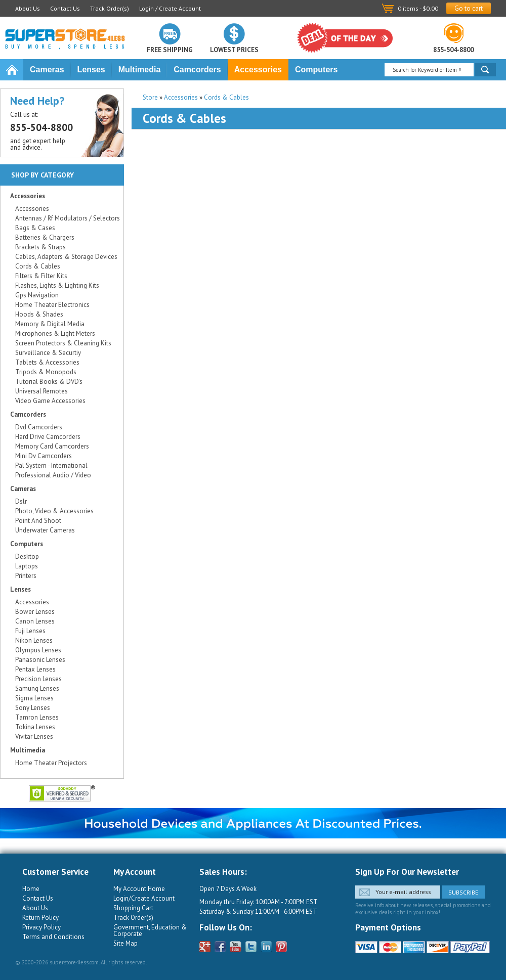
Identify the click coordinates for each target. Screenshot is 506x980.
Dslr (21, 501)
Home (12, 70)
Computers (316, 70)
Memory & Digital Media (50, 324)
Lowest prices (234, 49)
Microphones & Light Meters (55, 333)
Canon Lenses (35, 621)
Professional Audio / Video (53, 475)
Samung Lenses (37, 688)
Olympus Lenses (38, 650)
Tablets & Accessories (47, 362)
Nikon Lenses (34, 640)
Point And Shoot (38, 521)
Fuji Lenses (30, 631)
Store (150, 97)
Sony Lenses (33, 708)
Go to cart (469, 8)
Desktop (27, 556)
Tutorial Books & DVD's (49, 382)
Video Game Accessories (50, 401)
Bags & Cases (35, 228)
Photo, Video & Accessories (54, 511)
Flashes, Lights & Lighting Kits (57, 285)
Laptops (27, 566)
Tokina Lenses (35, 727)
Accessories (258, 70)
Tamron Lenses (37, 717)
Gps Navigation (37, 295)
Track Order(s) (110, 8)
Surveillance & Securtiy (48, 353)
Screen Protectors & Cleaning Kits (63, 343)
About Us (28, 8)
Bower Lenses (35, 612)
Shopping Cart (133, 908)
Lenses (91, 70)
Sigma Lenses (34, 698)
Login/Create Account (144, 898)
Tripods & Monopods (46, 372)
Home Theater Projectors (51, 763)
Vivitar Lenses (34, 737)
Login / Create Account (170, 8)
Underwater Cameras (45, 530)
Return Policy (40, 918)
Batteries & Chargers (45, 237)
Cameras (47, 70)
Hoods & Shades (39, 314)
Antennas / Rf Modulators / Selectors (68, 218)
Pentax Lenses (35, 669)
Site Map (125, 943)
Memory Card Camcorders (52, 446)
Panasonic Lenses (40, 660)
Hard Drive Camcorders (48, 437)
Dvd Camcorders (39, 427)
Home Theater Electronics (52, 305)
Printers (26, 576)
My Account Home (139, 889)
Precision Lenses (38, 679)
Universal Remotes (41, 391)
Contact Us (65, 8)
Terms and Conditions (53, 937)
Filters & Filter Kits (41, 276)
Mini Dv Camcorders (44, 456)
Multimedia (140, 70)
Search (485, 70)
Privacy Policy (41, 927)
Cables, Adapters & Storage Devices (66, 257)
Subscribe (463, 892)
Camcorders (197, 70)
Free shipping (170, 49)
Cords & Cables (226, 97)
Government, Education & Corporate (150, 930)
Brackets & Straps (40, 247)
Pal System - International (51, 465)
